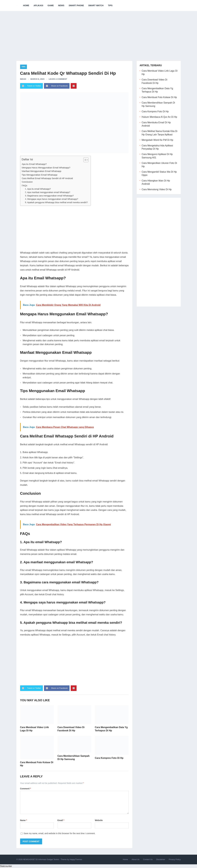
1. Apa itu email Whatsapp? (38, 189)
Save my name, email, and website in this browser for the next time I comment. (59, 833)
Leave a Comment (58, 79)
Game (51, 5)
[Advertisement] (99, 34)
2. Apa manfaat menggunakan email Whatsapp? (48, 192)
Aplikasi (38, 5)
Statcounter (6, 866)
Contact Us (148, 859)
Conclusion (27, 182)
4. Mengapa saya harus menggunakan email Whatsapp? (51, 199)
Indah (23, 79)
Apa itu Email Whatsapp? (34, 164)
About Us (135, 859)
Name (24, 820)
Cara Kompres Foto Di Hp (109, 758)
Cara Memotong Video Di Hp (157, 189)
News (61, 5)
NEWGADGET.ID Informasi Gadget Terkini (41, 859)
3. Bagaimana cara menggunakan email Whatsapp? (49, 196)
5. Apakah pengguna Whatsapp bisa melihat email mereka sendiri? (56, 202)
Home (26, 5)
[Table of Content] (86, 160)
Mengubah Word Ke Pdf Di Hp (157, 140)
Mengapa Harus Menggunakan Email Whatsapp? (46, 168)
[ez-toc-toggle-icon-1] (84, 160)
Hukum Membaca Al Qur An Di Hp (159, 117)
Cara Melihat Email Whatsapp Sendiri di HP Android (47, 178)
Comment (26, 789)
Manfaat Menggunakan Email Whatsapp (42, 171)
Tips (110, 5)
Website (99, 820)
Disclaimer (161, 859)
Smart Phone (76, 5)
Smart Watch (96, 5)
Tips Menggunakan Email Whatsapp (40, 175)
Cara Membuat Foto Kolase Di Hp (159, 97)
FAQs (24, 185)
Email (61, 820)
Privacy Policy (175, 859)
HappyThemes (76, 859)
